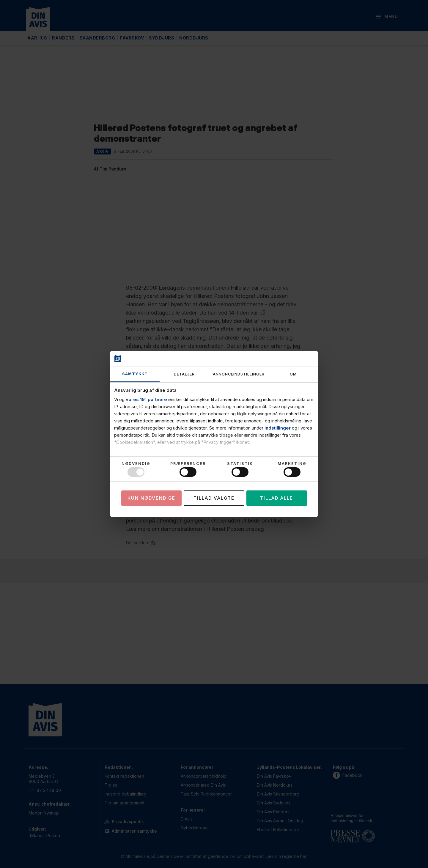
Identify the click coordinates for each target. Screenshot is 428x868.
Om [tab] (293, 374)
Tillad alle (277, 498)
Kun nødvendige (151, 498)
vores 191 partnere (146, 399)
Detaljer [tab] (184, 374)
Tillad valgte (214, 498)
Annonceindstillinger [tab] (239, 374)
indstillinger (278, 428)
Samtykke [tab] (135, 374)
